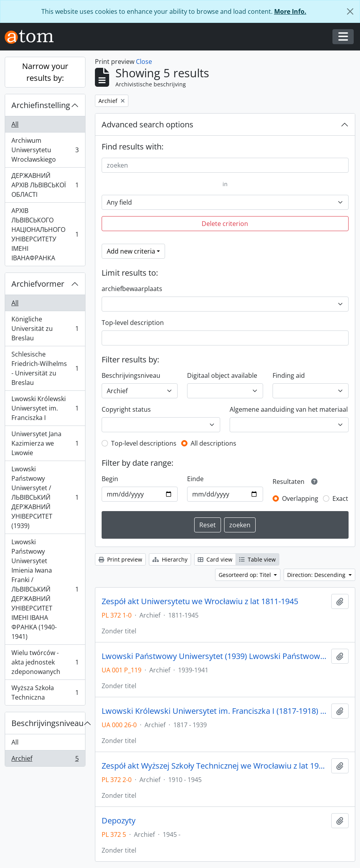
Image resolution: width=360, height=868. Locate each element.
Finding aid (289, 375)
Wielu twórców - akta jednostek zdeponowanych (45, 662)
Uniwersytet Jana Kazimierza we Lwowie (45, 443)
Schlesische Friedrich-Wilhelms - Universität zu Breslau (45, 368)
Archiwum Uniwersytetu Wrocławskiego (45, 150)
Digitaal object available (222, 375)
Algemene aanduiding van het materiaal (289, 409)
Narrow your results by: (45, 72)
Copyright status (126, 409)
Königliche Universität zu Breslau (45, 329)
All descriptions (213, 443)
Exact (340, 498)
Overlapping (300, 498)
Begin (110, 479)
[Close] (350, 11)
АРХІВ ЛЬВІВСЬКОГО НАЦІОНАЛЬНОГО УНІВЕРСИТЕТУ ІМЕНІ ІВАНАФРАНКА (45, 234)
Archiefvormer (38, 284)
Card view (215, 559)
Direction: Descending (317, 575)
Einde (195, 479)
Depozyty (119, 821)
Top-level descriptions (144, 443)
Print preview (120, 559)
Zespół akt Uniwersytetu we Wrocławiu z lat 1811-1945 (200, 601)
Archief (45, 760)
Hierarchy (170, 559)
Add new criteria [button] (131, 251)
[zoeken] (225, 165)
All (15, 124)
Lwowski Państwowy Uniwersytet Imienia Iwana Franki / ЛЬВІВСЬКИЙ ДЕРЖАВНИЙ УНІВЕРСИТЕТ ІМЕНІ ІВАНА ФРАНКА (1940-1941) (45, 589)
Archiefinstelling (41, 105)
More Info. (290, 11)
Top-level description (133, 323)
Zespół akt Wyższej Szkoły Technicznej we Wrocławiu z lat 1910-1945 (215, 766)
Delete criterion (225, 224)
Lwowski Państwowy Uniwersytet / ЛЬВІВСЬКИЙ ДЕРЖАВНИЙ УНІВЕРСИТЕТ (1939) (45, 497)
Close (144, 62)
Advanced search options (148, 124)
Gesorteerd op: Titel (246, 575)
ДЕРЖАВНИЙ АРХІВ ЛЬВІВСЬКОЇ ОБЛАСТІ (45, 185)
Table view (257, 559)
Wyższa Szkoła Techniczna (45, 693)
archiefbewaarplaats (132, 289)
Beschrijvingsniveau (47, 723)
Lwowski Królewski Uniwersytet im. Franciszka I (45, 408)
